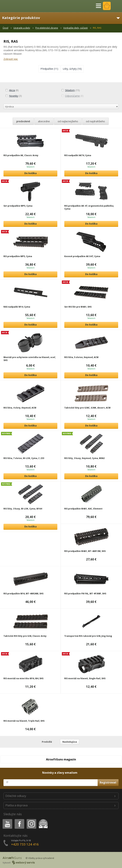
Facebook (19, 820)
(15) (71, 90)
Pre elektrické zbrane (47, 28)
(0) (72, 96)
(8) (12, 90)
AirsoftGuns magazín (61, 759)
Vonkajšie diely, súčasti (75, 28)
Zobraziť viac (11, 59)
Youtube (6, 820)
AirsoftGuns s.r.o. (15, 6)
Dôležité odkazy (16, 796)
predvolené (23, 121)
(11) (49, 69)
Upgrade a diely (22, 28)
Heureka (43, 820)
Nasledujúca (70, 742)
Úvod (5, 28)
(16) (72, 69)
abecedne (44, 121)
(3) (14, 96)
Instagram (31, 820)
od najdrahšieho (95, 121)
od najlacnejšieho (68, 121)
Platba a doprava (16, 805)
